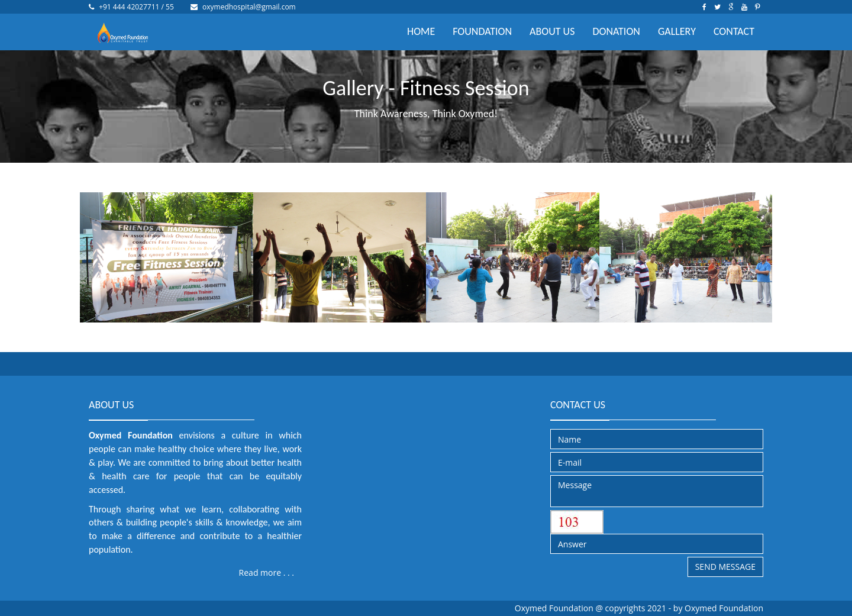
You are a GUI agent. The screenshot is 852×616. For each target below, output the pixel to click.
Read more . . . (267, 573)
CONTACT (734, 31)
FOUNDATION (482, 31)
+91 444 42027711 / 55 (136, 7)
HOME (421, 31)
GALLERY (677, 31)
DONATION (616, 31)
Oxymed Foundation (724, 608)
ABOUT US (552, 31)
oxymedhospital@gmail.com (249, 7)
